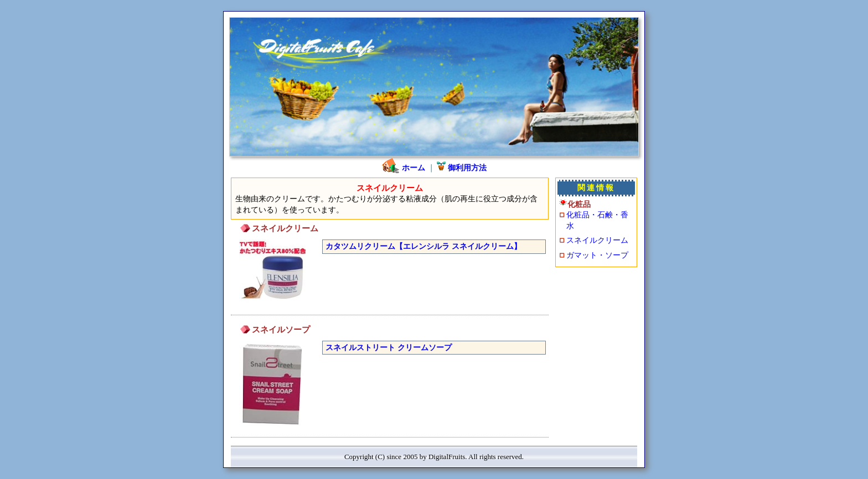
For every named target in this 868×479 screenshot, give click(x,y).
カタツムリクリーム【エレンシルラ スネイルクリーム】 (423, 246)
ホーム (403, 168)
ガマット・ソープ (597, 255)
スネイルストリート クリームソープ (389, 347)
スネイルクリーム (597, 240)
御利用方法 (462, 168)
